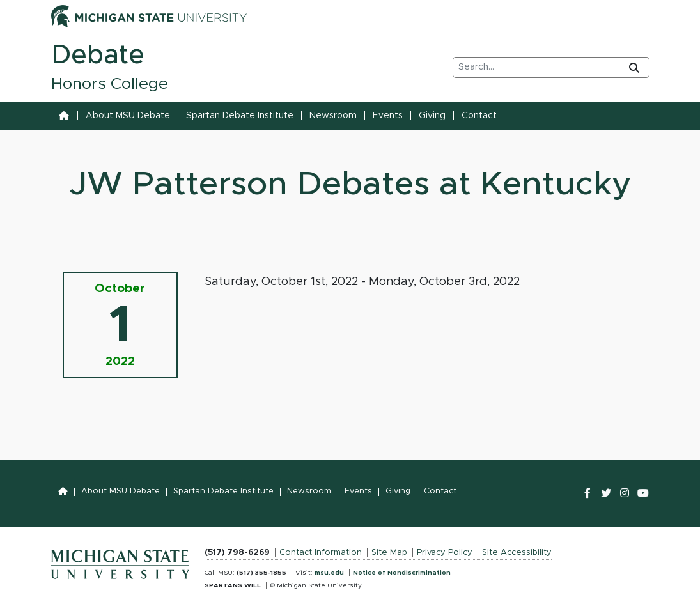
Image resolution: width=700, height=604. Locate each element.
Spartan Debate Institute (240, 116)
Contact (479, 116)
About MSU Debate (128, 116)
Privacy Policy (445, 553)
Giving (432, 116)
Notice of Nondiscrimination (402, 573)
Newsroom (333, 116)
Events (388, 116)
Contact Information (321, 553)
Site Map (389, 553)
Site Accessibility (517, 553)
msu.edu (329, 573)
